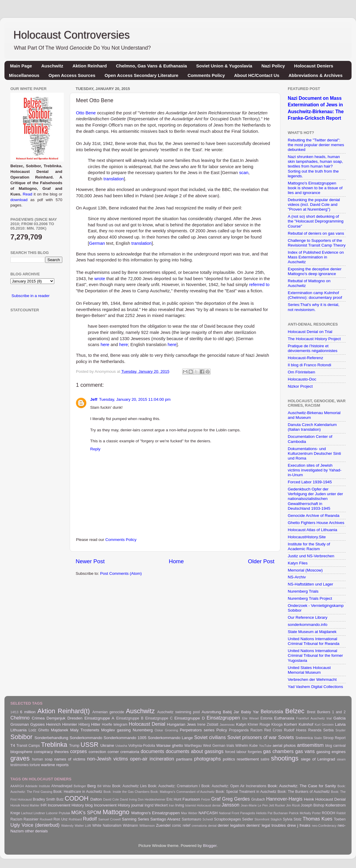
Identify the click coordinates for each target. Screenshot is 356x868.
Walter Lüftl (83, 826)
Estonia (267, 718)
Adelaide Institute (38, 786)
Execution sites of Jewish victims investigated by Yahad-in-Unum (315, 470)
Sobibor (21, 737)
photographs (207, 759)
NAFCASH (208, 813)
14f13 (14, 712)
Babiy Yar (250, 712)
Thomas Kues (317, 819)
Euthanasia (284, 718)
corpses (78, 751)
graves (20, 758)
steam (341, 759)
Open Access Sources (72, 75)
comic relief (181, 826)
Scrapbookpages (227, 819)
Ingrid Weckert (156, 805)
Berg (92, 786)
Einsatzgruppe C (159, 718)
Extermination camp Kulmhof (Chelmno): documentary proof (315, 295)
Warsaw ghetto (170, 745)
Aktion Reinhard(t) (64, 711)
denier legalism (231, 825)
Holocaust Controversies (71, 35)
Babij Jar (231, 712)
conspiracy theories (51, 752)
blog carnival (335, 746)
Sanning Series (136, 819)
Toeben (340, 819)
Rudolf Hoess (295, 730)
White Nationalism (107, 826)
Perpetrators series (197, 730)
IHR (43, 805)
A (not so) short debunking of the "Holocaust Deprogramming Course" (316, 221)
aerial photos (284, 745)
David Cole (111, 799)
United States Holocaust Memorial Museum (309, 670)
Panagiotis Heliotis (253, 813)
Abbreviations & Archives (316, 75)
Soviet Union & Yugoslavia (224, 66)
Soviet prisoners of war (252, 737)
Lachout (27, 813)
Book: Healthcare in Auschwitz (78, 792)
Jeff (94, 399)
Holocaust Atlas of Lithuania (313, 530)
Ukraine (107, 745)
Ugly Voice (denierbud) (35, 825)
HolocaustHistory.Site (307, 537)
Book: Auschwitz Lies (129, 786)
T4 (13, 745)
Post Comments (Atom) (121, 573)
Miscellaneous (24, 75)
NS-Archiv (297, 577)
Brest (311, 712)
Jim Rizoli (293, 805)
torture (35, 765)
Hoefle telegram (115, 725)
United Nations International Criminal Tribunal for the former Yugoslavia (315, 655)
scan (244, 173)
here (105, 345)
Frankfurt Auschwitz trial (314, 718)
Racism (256, 730)
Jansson (231, 805)
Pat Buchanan (278, 813)
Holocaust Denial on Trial (310, 332)
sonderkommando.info (308, 625)
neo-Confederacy (324, 826)
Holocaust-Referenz (305, 358)
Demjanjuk (56, 718)
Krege (15, 813)
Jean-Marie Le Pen (255, 805)
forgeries (255, 752)
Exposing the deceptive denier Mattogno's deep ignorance (315, 271)
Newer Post (90, 561)
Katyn (241, 724)
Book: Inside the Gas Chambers (127, 792)
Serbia (328, 730)
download (19, 200)
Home (176, 561)
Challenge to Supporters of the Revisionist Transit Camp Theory (317, 243)
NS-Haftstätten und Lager (310, 584)
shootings (285, 758)
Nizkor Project (300, 386)
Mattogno (116, 812)
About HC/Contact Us (257, 75)
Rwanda (315, 730)
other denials (36, 831)
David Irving (128, 799)
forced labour (236, 752)
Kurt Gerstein (324, 725)
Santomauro (191, 819)
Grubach (258, 799)
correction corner (104, 752)
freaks (305, 825)
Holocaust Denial (147, 724)
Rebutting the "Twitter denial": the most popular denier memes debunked (316, 145)
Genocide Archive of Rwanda (314, 516)
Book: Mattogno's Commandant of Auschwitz (182, 792)
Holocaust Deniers (314, 66)
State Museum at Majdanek (312, 632)
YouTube (265, 746)
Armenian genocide (108, 712)
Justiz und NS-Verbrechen (311, 556)
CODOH (77, 798)
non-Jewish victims (107, 759)
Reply (95, 449)
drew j (293, 825)
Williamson (147, 826)
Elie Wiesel (250, 718)
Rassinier (31, 819)
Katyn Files (298, 563)
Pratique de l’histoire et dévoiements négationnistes (313, 348)
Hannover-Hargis (284, 799)
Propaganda (239, 730)
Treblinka (54, 745)
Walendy (67, 826)
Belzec (295, 711)
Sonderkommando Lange (170, 738)
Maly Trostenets (85, 730)
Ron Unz (61, 819)
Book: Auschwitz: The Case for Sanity (302, 786)
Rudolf (90, 819)
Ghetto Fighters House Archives (316, 523)
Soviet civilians (210, 737)
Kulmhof (306, 724)
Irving (180, 805)
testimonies (19, 765)
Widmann (130, 826)
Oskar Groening (166, 730)
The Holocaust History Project (314, 339)
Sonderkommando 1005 (125, 738)
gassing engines (331, 752)
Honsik (15, 805)
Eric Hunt (174, 799)
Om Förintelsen (301, 372)
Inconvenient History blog (70, 805)
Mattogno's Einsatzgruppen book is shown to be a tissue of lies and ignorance (315, 188)
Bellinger (80, 786)
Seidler (248, 819)
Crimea (38, 718)
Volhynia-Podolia (142, 746)
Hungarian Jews (182, 724)
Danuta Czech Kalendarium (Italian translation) (312, 427)
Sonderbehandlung (51, 738)
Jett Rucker (277, 805)
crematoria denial (204, 826)
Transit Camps (28, 746)
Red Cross (273, 730)
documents (152, 751)
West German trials (218, 746)
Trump (74, 746)
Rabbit (341, 813)
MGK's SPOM (86, 812)
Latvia (340, 724)
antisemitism (310, 745)
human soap (42, 759)
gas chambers (278, 751)
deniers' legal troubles (266, 825)
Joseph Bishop (313, 805)
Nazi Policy (273, 66)
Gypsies (38, 724)
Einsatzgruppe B (130, 718)
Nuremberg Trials (303, 591)
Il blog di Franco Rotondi (309, 365)
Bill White (104, 786)
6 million (28, 712)
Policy (222, 730)
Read (27, 194)
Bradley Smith (44, 799)
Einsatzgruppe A (99, 718)
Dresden (75, 718)
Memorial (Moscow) (305, 570)
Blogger (210, 846)
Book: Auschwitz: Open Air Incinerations (234, 786)
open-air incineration (152, 759)
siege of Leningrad (318, 759)
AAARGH (17, 786)
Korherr (291, 724)
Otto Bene (86, 113)
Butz (60, 799)
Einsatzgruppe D (190, 718)
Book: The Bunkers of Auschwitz (304, 792)
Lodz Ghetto (39, 730)
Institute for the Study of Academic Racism (309, 546)
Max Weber (189, 813)
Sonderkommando (86, 738)
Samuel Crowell (109, 819)
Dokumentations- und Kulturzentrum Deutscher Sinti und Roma (314, 453)
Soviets (286, 737)
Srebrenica (304, 738)
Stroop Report (334, 738)
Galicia (340, 718)
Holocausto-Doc (302, 379)
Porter (316, 813)
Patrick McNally (300, 813)
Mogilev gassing (116, 730)
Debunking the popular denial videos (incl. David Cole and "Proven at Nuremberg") (314, 205)
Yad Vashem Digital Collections (315, 687)
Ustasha (121, 746)
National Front (229, 813)
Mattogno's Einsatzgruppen (155, 813)
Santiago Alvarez (166, 819)
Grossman (20, 724)
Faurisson (191, 799)
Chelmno (20, 718)
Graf (216, 799)
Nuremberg (143, 730)
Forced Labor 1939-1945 (310, 482)
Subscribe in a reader (31, 296)
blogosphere (21, 752)
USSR (90, 745)
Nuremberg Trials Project (310, 598)
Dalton (96, 799)
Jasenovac (227, 725)
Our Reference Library (308, 617)
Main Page (21, 66)
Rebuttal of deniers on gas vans (316, 233)
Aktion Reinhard (90, 66)
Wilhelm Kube (247, 746)
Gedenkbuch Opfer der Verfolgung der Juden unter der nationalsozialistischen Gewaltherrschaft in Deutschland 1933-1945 (315, 499)
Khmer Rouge (259, 725)
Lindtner (39, 813)
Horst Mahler (30, 805)
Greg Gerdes (236, 799)
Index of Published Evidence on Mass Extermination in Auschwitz (316, 257)
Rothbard (75, 819)
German (97, 243)
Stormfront (262, 819)
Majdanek (59, 730)
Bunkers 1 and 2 (331, 712)
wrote (100, 279)
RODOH (329, 813)
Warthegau (193, 746)
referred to (259, 285)
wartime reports (55, 765)
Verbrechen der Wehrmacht (312, 680)
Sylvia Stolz (292, 819)
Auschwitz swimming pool (178, 712)
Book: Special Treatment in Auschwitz (246, 792)
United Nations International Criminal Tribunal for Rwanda (314, 641)
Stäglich (276, 819)
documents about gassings (195, 751)
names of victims (70, 759)
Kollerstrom (336, 805)
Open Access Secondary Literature (141, 75)
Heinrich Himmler (61, 724)
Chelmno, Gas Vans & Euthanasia (151, 66)
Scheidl (208, 819)
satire (265, 759)
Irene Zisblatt (208, 725)
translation (114, 179)
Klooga (277, 725)
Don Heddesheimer (152, 799)
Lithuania (19, 730)
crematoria (130, 752)
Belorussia (272, 711)
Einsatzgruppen (224, 718)
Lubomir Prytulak (58, 813)
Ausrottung (211, 712)
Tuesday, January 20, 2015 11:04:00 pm (135, 399)
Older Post (261, 561)
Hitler (96, 724)
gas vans (305, 751)
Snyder (341, 730)
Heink (309, 799)
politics (229, 759)
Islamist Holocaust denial (203, 805)
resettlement (248, 759)
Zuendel (163, 825)
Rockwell (46, 819)
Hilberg (84, 725)
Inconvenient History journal (119, 805)
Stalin (318, 738)
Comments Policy (206, 75)
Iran (172, 805)
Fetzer (206, 799)
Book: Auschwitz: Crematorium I (174, 786)
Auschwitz (52, 66)
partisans (184, 759)
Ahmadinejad (62, 786)
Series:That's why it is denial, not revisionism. (314, 307)
